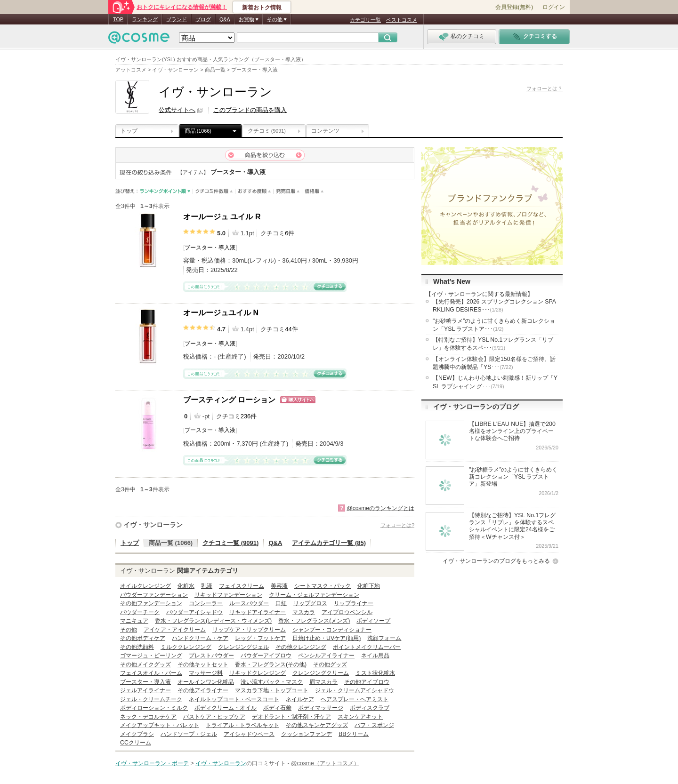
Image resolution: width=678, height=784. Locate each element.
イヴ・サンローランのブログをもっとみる (496, 561)
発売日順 (288, 191)
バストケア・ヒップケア (214, 717)
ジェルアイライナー (145, 690)
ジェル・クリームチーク (151, 699)
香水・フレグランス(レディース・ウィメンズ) (213, 621)
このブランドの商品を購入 (250, 110)
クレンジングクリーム (321, 673)
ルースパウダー (249, 603)
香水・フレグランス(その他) (271, 664)
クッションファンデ (307, 734)
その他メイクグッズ (145, 664)
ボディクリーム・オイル (226, 708)
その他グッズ (330, 664)
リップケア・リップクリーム (249, 630)
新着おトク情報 (262, 8)
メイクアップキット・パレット (160, 725)
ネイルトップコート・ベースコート (234, 699)
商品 (198, 131)
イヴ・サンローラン (153, 525)
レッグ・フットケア (260, 638)
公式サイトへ (177, 110)
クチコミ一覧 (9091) (230, 543)
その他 (129, 630)
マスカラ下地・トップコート (272, 690)
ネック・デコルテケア (148, 717)
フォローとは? (397, 525)
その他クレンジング (301, 647)
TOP (118, 19)
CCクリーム (136, 743)
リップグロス (310, 603)
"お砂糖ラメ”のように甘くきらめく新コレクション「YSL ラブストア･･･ (494, 325)
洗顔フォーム (384, 638)
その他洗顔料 (137, 647)
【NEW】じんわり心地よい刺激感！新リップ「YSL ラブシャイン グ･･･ (495, 382)
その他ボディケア (143, 638)
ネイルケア (300, 699)
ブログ (203, 19)
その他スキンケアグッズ (317, 725)
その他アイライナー (203, 690)
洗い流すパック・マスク (272, 682)
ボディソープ (373, 621)
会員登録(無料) (514, 7)
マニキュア (134, 621)
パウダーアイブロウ (266, 656)
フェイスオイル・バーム (151, 673)
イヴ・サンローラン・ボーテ (152, 763)
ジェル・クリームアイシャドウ (355, 690)
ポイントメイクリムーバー (367, 647)
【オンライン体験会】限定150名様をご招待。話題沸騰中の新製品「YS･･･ (494, 363)
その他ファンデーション (151, 603)
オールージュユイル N (221, 313)
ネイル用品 (375, 656)
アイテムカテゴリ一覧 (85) (329, 543)
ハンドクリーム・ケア (200, 638)
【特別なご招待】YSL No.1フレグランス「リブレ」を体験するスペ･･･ (493, 344)
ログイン (554, 7)
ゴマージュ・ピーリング (151, 656)
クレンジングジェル (243, 647)
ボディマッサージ (321, 708)
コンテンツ (325, 131)
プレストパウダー (211, 656)
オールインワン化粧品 (206, 682)
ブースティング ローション (229, 400)
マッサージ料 (206, 673)
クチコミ (267, 131)
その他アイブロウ (367, 682)
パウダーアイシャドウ (194, 612)
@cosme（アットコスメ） (325, 763)
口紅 (281, 603)
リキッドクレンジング (258, 673)
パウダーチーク (140, 612)
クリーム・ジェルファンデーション (314, 595)
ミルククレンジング (186, 647)
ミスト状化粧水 (375, 673)
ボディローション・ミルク (154, 708)
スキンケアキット (360, 717)
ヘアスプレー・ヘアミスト (355, 699)
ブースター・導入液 (210, 248)
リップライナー (354, 603)
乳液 (207, 586)
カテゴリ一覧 (365, 20)
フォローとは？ (545, 88)
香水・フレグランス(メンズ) (314, 621)
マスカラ (304, 612)
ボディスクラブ (370, 708)
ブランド (177, 19)
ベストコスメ (402, 20)
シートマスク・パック (323, 586)
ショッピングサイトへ (298, 400)
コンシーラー (206, 603)
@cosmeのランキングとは (380, 508)
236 (246, 416)
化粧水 (186, 586)
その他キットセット (203, 664)
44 (288, 329)
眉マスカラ (323, 682)
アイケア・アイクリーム (175, 630)
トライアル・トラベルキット (242, 725)
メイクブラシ (137, 734)
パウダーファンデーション (154, 595)
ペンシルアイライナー (326, 656)
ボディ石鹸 (277, 708)
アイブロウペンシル (347, 612)
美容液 (279, 586)
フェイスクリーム (242, 586)
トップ (129, 131)
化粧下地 (369, 586)
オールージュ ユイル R (222, 217)
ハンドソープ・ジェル (189, 734)
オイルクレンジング (145, 586)
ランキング (145, 19)
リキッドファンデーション (228, 595)
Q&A (225, 19)
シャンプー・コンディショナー (332, 630)
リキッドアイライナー (258, 612)
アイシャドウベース (249, 734)
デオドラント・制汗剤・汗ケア (291, 717)
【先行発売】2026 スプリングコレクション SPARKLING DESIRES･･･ (494, 306)
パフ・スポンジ (374, 725)
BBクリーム (354, 734)
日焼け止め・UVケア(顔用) (327, 638)
